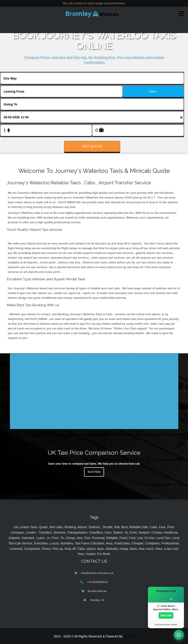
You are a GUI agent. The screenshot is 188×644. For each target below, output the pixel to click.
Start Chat (166, 615)
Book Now (94, 472)
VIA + (153, 91)
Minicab (92, 14)
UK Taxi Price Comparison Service (94, 453)
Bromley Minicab (97, 591)
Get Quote (92, 146)
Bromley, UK (97, 600)
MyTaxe (129, 636)
